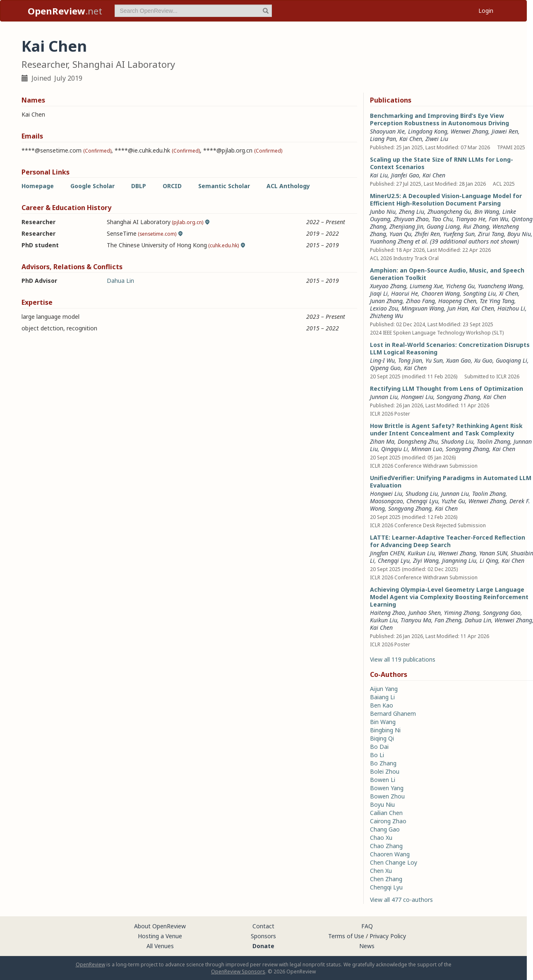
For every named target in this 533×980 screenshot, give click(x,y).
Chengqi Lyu (422, 501)
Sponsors (263, 936)
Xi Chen (509, 293)
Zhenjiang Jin (406, 226)
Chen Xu (381, 871)
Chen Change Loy (394, 862)
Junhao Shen (425, 613)
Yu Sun (434, 360)
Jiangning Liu (459, 561)
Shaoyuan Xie (387, 131)
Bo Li (377, 755)
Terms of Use (346, 936)
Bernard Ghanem (393, 713)
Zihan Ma (382, 441)
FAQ (367, 926)
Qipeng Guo (385, 368)
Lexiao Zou (384, 308)
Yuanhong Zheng (392, 241)
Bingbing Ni (385, 730)
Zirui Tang (491, 234)
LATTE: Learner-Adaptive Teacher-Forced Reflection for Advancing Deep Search (448, 541)
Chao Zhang (386, 846)
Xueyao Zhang (388, 286)
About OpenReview (160, 926)
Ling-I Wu (382, 360)
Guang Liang (443, 226)
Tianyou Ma (416, 620)
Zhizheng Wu (387, 316)
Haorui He (405, 293)
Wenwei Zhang (469, 131)
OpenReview (90, 964)
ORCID (172, 186)
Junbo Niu (383, 212)
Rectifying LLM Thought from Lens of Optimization (447, 388)
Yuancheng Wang (500, 286)
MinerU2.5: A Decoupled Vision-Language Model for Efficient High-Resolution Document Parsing (446, 200)
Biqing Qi (382, 738)
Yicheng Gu (460, 286)
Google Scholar (92, 186)
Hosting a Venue (160, 936)
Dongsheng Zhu (418, 441)
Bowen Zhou (387, 796)
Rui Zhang (476, 226)
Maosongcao (387, 501)
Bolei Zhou (385, 771)
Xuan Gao (459, 360)
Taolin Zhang (493, 441)
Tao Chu (442, 219)
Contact (263, 926)
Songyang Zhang (458, 397)
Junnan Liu (384, 397)
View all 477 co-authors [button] (401, 900)
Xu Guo (483, 360)
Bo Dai (379, 747)
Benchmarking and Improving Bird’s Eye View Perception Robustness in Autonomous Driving (439, 119)
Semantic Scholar (224, 186)
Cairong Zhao (388, 821)
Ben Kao (382, 705)
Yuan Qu (400, 234)
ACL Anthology (288, 186)
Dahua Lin (120, 281)
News (367, 946)
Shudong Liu (457, 441)
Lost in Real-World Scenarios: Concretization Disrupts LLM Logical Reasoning (450, 348)
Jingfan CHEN (387, 553)
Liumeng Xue (426, 286)
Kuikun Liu (421, 553)
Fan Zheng (448, 620)
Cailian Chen (386, 813)
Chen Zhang (386, 879)
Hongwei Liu (417, 397)
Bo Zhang (383, 763)
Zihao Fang (420, 301)
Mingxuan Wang (423, 308)
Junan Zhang (386, 301)
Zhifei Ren (427, 234)
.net (65, 11)
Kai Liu (379, 175)
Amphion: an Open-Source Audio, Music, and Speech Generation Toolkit (447, 274)
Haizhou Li (511, 308)
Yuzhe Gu (453, 501)
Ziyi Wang (426, 561)
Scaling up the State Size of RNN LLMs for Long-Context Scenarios (442, 163)
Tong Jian (410, 360)
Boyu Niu (519, 234)
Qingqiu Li (395, 449)
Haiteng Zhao (388, 613)
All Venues (160, 946)
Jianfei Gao (405, 175)
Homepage (38, 186)
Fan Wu (498, 219)
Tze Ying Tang (497, 301)
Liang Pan (383, 139)
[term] (193, 11)
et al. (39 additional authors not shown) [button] (467, 241)
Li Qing (489, 561)
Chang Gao (385, 829)
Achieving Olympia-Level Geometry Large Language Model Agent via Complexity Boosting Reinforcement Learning (449, 597)
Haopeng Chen (457, 301)
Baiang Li (382, 697)
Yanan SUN (493, 553)
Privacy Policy (388, 936)
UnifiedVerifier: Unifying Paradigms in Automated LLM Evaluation (451, 482)
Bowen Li (383, 780)
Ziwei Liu (437, 139)
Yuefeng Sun (459, 234)
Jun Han (458, 308)
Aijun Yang (384, 689)
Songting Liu (479, 293)
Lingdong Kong (428, 131)
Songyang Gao (502, 613)
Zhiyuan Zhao (411, 219)
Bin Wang (487, 212)
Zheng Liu (412, 212)
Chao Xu (381, 838)
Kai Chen (411, 139)
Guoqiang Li (511, 360)
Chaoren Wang (441, 293)
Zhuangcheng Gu (449, 212)
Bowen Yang (387, 788)
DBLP (139, 186)
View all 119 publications (403, 659)
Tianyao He (471, 219)
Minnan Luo (427, 449)
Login (486, 11)
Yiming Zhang (462, 613)
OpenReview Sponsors (238, 972)
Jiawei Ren (505, 131)
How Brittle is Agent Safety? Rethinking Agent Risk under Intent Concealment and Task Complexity (446, 429)
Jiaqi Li (379, 293)
